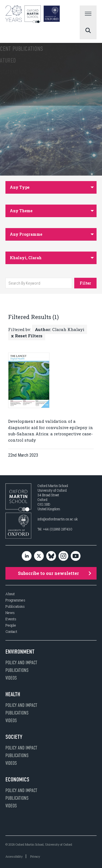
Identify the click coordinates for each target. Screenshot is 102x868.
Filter (85, 283)
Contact (11, 632)
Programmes (15, 600)
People (11, 625)
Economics (17, 780)
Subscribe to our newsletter (55, 573)
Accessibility (14, 856)
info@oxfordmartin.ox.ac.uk (58, 519)
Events (11, 619)
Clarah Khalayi (60, 329)
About (10, 594)
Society (14, 737)
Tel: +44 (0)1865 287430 (55, 529)
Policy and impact (21, 663)
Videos (11, 678)
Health (13, 694)
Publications (15, 606)
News (10, 613)
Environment (20, 652)
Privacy (35, 856)
